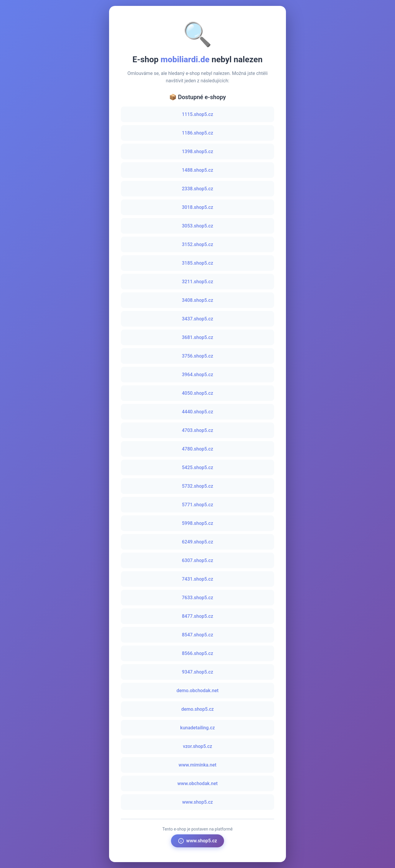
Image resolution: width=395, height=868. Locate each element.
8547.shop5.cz (197, 635)
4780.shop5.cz (197, 449)
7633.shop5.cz (197, 598)
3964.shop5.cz (197, 375)
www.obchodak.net (198, 783)
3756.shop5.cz (197, 356)
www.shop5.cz (197, 802)
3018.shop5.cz (197, 207)
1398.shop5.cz (197, 152)
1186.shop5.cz (197, 133)
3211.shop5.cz (197, 282)
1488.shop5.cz (197, 170)
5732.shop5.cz (197, 486)
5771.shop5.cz (197, 505)
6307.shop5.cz (197, 560)
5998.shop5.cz (197, 523)
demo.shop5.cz (197, 709)
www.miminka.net (197, 765)
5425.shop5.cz (197, 467)
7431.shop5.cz (197, 579)
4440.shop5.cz (197, 412)
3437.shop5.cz (197, 319)
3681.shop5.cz (197, 337)
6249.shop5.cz (197, 542)
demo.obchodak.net (198, 691)
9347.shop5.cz (197, 672)
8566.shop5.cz (197, 653)
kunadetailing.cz (197, 728)
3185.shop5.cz (197, 263)
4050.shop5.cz (197, 393)
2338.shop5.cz (197, 189)
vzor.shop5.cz (197, 746)
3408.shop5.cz (197, 300)
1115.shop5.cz (197, 114)
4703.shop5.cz (197, 430)
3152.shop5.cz (197, 244)
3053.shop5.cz (197, 226)
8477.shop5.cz (197, 616)
